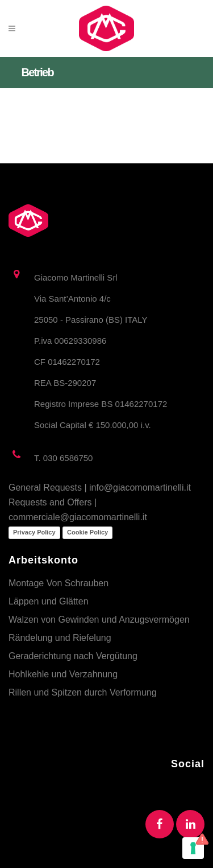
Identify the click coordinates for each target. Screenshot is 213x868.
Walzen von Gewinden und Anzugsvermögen (99, 620)
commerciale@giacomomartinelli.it (78, 517)
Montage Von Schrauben (59, 583)
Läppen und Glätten (49, 601)
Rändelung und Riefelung (60, 638)
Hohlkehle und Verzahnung (63, 674)
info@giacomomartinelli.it (140, 488)
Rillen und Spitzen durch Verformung (83, 692)
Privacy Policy (34, 532)
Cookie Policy (87, 532)
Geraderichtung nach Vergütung (73, 656)
